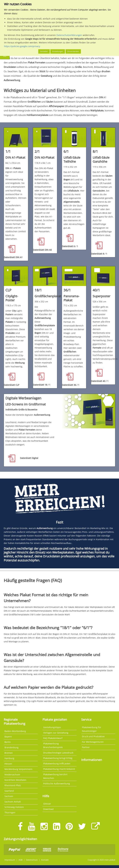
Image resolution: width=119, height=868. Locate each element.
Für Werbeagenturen (93, 742)
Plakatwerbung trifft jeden (57, 764)
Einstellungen (58, 51)
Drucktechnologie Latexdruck (58, 753)
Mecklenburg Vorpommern (18, 769)
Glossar (47, 804)
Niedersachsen (12, 775)
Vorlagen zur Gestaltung (56, 733)
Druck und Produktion (93, 736)
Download (48, 809)
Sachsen (9, 796)
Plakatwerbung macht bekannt (59, 769)
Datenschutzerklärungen (69, 35)
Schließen (44, 51)
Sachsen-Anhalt (13, 802)
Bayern (8, 737)
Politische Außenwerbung (57, 783)
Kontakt (45, 860)
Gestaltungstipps (52, 727)
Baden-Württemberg (15, 731)
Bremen (9, 753)
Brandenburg (11, 747)
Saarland (9, 791)
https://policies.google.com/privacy (22, 46)
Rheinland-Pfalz (13, 785)
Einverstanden (73, 51)
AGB (21, 860)
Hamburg (9, 758)
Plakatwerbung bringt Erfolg (58, 758)
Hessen (8, 764)
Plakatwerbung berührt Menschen (55, 776)
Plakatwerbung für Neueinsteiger (92, 729)
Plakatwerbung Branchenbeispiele (53, 745)
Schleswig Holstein (14, 807)
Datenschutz (32, 860)
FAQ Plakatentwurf (53, 738)
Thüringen (10, 812)
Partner (86, 747)
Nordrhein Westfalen (15, 780)
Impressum (10, 860)
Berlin (8, 742)
